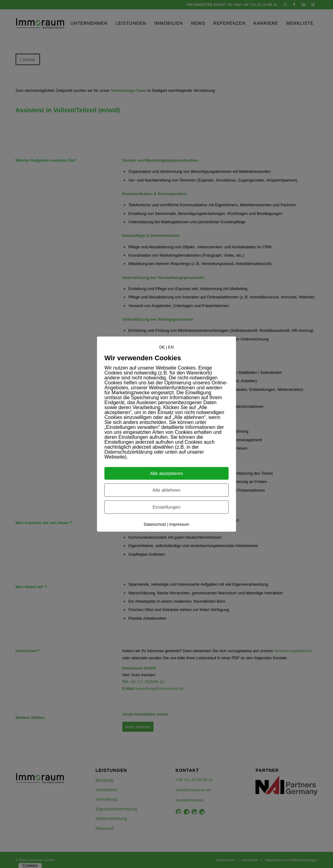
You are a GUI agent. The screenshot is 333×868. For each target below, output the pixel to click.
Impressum (179, 524)
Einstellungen (166, 507)
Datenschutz (155, 524)
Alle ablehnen (167, 490)
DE (162, 347)
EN (171, 347)
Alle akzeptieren (167, 473)
